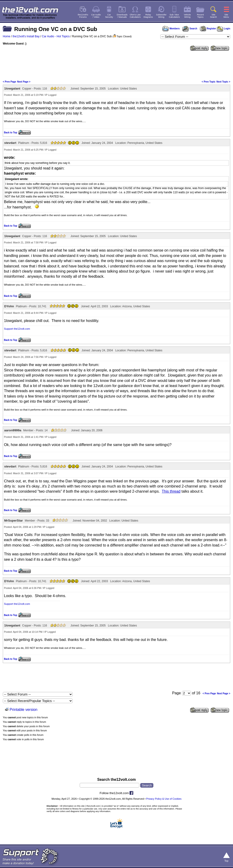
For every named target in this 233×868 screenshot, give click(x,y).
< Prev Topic (209, 82)
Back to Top (10, 133)
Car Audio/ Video (96, 16)
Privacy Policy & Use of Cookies (164, 799)
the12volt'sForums (83, 16)
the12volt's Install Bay (26, 36)
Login (224, 29)
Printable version (23, 710)
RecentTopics (200, 16)
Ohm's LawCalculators (135, 16)
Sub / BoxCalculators (174, 16)
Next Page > (24, 82)
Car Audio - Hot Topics (56, 36)
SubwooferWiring (161, 16)
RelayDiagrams (148, 16)
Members (171, 29)
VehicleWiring (187, 16)
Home (7, 36)
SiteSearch (213, 16)
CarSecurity (109, 16)
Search (190, 29)
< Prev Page (9, 82)
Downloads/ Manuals (122, 16)
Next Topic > (223, 82)
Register (208, 29)
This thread (171, 491)
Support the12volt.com (17, 329)
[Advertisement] (116, 65)
